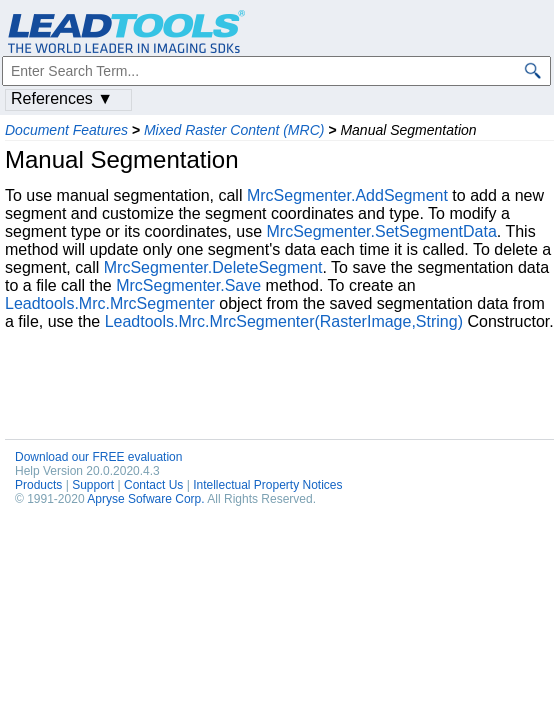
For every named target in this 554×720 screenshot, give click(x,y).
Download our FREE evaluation (98, 457)
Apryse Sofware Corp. (145, 499)
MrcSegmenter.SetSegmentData (381, 231)
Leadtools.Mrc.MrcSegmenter (110, 303)
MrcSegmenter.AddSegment (347, 195)
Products (38, 485)
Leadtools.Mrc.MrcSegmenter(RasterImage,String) (284, 321)
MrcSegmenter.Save (188, 285)
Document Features (66, 130)
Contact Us (153, 485)
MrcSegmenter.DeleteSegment (213, 267)
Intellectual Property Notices (267, 485)
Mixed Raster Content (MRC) (234, 130)
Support (93, 485)
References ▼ (62, 98)
